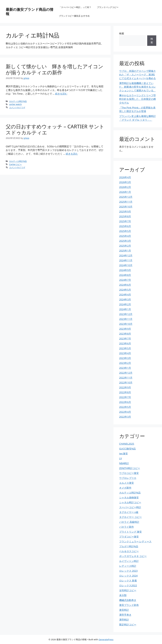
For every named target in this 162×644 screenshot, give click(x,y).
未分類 (123, 595)
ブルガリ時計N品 (129, 546)
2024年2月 (125, 304)
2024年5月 (125, 290)
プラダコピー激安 (129, 537)
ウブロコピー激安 (129, 473)
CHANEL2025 (127, 444)
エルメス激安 (127, 483)
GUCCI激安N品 (128, 449)
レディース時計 (128, 566)
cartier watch (15, 104)
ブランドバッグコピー (108, 7)
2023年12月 (126, 314)
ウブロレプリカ (128, 478)
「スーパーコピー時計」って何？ (75, 7)
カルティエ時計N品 (18, 101)
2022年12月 (126, 373)
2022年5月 (125, 407)
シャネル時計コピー (130, 502)
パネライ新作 (127, 527)
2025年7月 (125, 221)
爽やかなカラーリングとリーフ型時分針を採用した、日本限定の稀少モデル (138, 99)
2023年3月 (125, 358)
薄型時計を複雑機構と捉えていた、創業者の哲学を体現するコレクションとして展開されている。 (138, 87)
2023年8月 (125, 334)
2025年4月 (125, 236)
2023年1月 (125, 368)
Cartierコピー (15, 164)
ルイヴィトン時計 (129, 561)
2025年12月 (126, 197)
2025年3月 (125, 241)
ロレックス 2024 (128, 576)
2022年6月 (125, 402)
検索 (122, 33)
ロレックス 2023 (128, 571)
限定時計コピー (128, 625)
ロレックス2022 (128, 585)
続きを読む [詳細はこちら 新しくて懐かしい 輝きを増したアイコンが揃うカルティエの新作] (61, 94)
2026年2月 (125, 187)
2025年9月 (125, 211)
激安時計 (124, 610)
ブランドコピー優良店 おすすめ (74, 16)
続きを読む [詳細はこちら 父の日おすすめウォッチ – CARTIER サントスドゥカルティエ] (72, 154)
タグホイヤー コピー (130, 517)
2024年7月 (125, 280)
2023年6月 (125, 343)
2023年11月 (126, 319)
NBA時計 (124, 463)
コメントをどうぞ (17, 107)
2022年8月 (125, 392)
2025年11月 (126, 202)
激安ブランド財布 (129, 605)
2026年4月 (125, 177)
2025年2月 (125, 246)
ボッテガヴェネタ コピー (133, 556)
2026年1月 (125, 192)
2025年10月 (126, 207)
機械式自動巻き (128, 600)
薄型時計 (124, 620)
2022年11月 (126, 378)
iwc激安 (124, 454)
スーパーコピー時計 (130, 507)
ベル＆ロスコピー (129, 551)
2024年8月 (125, 275)
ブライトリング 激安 (130, 532)
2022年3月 (125, 417)
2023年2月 (125, 363)
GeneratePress (106, 639)
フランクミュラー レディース (135, 541)
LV (121, 458)
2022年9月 (125, 387)
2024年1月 (125, 309)
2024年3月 (125, 299)
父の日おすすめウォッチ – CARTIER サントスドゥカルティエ (55, 129)
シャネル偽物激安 (129, 497)
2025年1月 (125, 251)
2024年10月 (126, 265)
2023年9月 (125, 329)
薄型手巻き (125, 615)
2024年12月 (126, 255)
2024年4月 (125, 295)
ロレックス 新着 (128, 581)
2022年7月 (125, 397)
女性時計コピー (128, 590)
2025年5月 (125, 231)
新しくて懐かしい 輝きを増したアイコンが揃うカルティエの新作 (55, 69)
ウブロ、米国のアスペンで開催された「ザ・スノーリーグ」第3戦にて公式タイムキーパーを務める (138, 75)
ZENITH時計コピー (130, 468)
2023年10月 (126, 324)
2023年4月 (125, 353)
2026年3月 (125, 182)
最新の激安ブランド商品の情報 (30, 11)
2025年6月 (125, 226)
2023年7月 (125, 339)
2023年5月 (125, 348)
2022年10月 (126, 383)
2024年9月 (125, 270)
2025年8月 (125, 216)
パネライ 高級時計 (129, 522)
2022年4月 (125, 412)
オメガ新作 (125, 488)
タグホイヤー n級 (129, 512)
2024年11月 (126, 260)
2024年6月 (125, 285)
